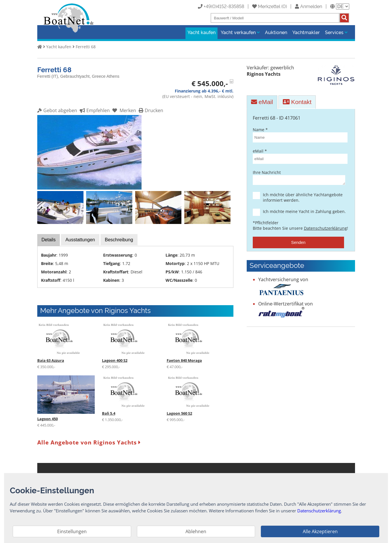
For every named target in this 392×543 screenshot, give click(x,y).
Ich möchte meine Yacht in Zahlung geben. (303, 213)
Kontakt (297, 102)
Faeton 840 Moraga (184, 360)
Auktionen (276, 32)
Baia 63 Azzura (51, 360)
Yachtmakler (306, 32)
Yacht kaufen (201, 32)
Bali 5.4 (109, 413)
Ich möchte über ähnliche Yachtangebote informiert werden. (303, 199)
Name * (298, 135)
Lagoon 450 (48, 419)
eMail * (298, 156)
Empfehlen (94, 110)
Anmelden (309, 6)
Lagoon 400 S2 (115, 360)
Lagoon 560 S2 (179, 413)
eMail (262, 102)
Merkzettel (266, 6)
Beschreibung (119, 240)
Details (49, 240)
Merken (123, 110)
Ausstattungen (80, 240)
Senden (298, 244)
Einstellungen (72, 531)
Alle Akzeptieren (320, 531)
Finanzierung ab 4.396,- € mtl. (204, 91)
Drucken (150, 110)
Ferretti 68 (86, 47)
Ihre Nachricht (298, 178)
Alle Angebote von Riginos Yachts (89, 442)
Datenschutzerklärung (325, 230)
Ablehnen (196, 531)
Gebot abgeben (57, 110)
